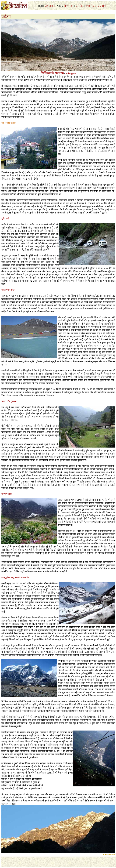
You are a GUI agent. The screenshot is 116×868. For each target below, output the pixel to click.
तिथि (46, 6)
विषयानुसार (69, 6)
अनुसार (52, 6)
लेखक (93, 6)
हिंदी (77, 6)
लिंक (82, 6)
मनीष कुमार (71, 73)
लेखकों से (102, 6)
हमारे (88, 6)
